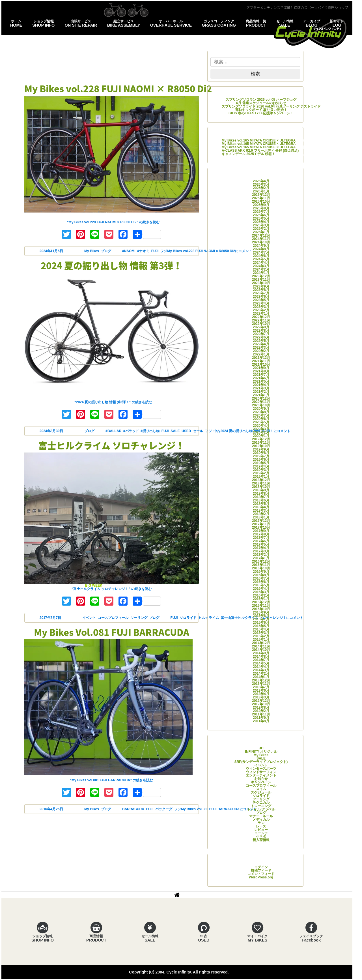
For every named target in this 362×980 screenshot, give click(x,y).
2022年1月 (261, 354)
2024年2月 (261, 269)
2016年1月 (261, 599)
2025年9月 (261, 205)
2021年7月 (261, 375)
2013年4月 (261, 694)
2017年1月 (261, 558)
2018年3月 (261, 511)
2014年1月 (261, 677)
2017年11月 (261, 524)
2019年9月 (261, 449)
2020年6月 (261, 419)
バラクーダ (164, 809)
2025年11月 (261, 198)
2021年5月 (261, 381)
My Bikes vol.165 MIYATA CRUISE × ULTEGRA (259, 140)
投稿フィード (261, 870)
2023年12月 (261, 276)
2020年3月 (261, 429)
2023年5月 (261, 300)
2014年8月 (261, 657)
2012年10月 (261, 704)
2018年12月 (261, 480)
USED (186, 431)
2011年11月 (261, 714)
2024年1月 (261, 273)
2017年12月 (261, 521)
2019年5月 (261, 463)
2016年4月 (261, 589)
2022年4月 (261, 344)
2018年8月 (261, 494)
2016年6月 (261, 582)
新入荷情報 (261, 840)
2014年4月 (261, 667)
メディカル (261, 820)
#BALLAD (113, 431)
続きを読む (113, 222)
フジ (164, 251)
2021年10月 (261, 364)
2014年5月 (261, 663)
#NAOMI (129, 251)
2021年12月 (261, 358)
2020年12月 (261, 398)
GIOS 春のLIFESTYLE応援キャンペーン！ (261, 113)
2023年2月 (261, 310)
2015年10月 (261, 609)
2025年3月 (261, 225)
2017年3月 (261, 551)
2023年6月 (261, 297)
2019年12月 (261, 439)
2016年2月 (261, 595)
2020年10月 (261, 405)
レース (261, 826)
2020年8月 (261, 412)
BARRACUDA (133, 809)
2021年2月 (261, 392)
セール (198, 431)
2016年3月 (261, 592)
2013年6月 (261, 690)
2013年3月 (261, 697)
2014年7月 (261, 660)
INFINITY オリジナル (261, 752)
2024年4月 (261, 263)
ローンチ (261, 833)
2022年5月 (261, 341)
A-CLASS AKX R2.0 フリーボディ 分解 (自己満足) (260, 151)
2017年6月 (261, 541)
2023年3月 (261, 307)
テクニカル (261, 803)
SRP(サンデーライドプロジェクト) (261, 762)
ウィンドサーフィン (261, 772)
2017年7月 (261, 538)
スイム (261, 789)
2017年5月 (261, 544)
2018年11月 (261, 483)
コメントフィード (261, 874)
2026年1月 (261, 191)
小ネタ (261, 837)
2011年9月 (261, 718)
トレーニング (261, 806)
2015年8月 (261, 616)
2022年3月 (261, 348)
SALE (175, 431)
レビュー (261, 830)
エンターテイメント (261, 775)
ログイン (261, 867)
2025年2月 (261, 229)
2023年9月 (261, 286)
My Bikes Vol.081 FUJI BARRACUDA (112, 632)
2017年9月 (261, 531)
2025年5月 (261, 218)
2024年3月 (261, 266)
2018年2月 (261, 514)
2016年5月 (261, 585)
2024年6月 (261, 256)
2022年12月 (261, 317)
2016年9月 (261, 572)
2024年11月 (261, 239)
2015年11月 (261, 606)
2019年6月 (261, 460)
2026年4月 (261, 181)
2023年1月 (261, 314)
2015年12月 (261, 602)
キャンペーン (261, 782)
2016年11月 (261, 565)
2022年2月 (261, 351)
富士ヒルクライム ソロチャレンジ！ (111, 445)
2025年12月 (261, 195)
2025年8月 (261, 208)
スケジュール (261, 792)
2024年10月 (261, 242)
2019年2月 (261, 473)
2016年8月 (261, 575)
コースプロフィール (113, 618)
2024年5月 (261, 259)
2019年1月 (261, 477)
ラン (261, 823)
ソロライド (188, 618)
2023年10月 (261, 283)
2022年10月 (261, 324)
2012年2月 (261, 711)
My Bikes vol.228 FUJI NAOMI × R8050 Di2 (118, 88)
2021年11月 (261, 361)
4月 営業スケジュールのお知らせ (261, 103)
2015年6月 (261, 623)
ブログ (106, 251)
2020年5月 (261, 422)
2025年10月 (261, 201)
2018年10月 (261, 487)
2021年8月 (261, 371)
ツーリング (139, 618)
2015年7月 (261, 619)
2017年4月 (261, 548)
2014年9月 (261, 653)
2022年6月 (261, 337)
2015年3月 (261, 633)
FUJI (155, 251)
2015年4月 (261, 629)
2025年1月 (261, 232)
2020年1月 (261, 436)
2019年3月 (261, 470)
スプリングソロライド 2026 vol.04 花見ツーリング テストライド (271, 106)
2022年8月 (261, 331)
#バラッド (131, 431)
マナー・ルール (261, 816)
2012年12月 (261, 701)
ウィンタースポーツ (261, 769)
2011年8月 (261, 721)
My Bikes (92, 251)
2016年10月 (261, 568)
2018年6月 (261, 500)
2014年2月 (261, 674)
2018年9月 (261, 490)
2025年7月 (261, 212)
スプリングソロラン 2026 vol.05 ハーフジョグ (261, 100)
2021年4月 (261, 385)
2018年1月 (261, 517)
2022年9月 (261, 327)
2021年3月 (261, 388)
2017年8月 (261, 534)
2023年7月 (261, 293)
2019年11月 (261, 443)
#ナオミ (143, 251)
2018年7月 (261, 497)
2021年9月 (261, 368)
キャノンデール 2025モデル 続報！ (248, 154)
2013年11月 (261, 684)
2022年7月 (261, 334)
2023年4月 (261, 303)
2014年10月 (261, 650)
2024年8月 (261, 249)
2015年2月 (261, 636)
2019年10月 (261, 446)
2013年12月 (261, 680)
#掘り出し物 (150, 431)
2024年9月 (261, 246)
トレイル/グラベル (261, 809)
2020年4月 (261, 426)
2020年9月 (261, 409)
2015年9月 (261, 612)
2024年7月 (261, 252)
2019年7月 (261, 456)
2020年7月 (261, 415)
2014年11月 (261, 646)
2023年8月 (261, 290)
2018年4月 (261, 507)
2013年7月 (261, 687)
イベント (89, 618)
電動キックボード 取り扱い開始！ (261, 110)
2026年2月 (261, 188)
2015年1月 (261, 640)
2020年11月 (261, 402)
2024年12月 (261, 235)
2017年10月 (261, 527)
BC (261, 748)
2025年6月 (261, 215)
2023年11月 (261, 280)
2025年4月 (261, 222)
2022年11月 (261, 320)
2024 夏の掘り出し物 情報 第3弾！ (111, 265)
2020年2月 (261, 432)
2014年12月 (261, 643)
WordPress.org (261, 877)
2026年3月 (261, 185)
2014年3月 (261, 670)
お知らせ (261, 779)
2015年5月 (261, 626)
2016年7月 (261, 578)
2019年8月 (261, 453)
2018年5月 (261, 504)
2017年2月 (261, 555)
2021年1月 (261, 395)
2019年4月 (261, 466)
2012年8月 (261, 707)
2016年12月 (261, 561)
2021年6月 (261, 378)
